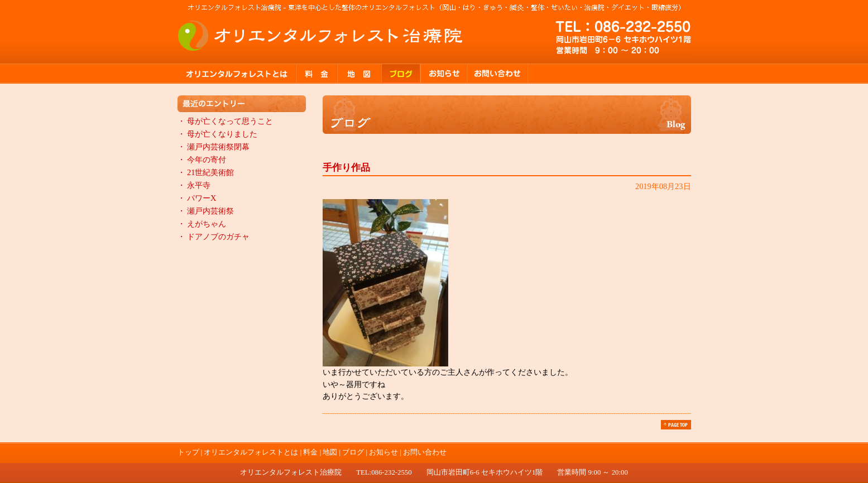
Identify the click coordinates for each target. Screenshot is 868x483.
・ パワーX (197, 198)
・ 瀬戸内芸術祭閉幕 (214, 147)
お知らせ (444, 74)
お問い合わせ (498, 74)
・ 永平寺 (194, 185)
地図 (360, 74)
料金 (317, 74)
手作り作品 (346, 168)
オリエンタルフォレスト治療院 (321, 36)
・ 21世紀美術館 (206, 172)
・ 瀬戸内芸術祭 (206, 211)
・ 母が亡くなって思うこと (226, 121)
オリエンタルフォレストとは (237, 74)
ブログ (401, 74)
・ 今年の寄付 (202, 160)
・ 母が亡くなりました (218, 134)
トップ (188, 452)
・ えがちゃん (202, 224)
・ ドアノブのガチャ (214, 236)
